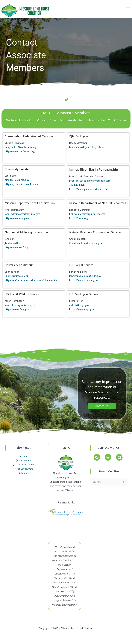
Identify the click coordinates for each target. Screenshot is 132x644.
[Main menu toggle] (128, 10)
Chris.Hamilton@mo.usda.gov (86, 246)
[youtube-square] (120, 460)
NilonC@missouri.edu (17, 279)
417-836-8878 (77, 188)
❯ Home (24, 459)
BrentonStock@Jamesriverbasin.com (90, 184)
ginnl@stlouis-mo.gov (17, 183)
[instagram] (110, 460)
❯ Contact (24, 476)
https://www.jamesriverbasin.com (88, 192)
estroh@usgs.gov (79, 308)
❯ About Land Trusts (24, 467)
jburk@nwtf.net (14, 246)
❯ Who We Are (24, 463)
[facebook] (99, 460)
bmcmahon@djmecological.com (87, 150)
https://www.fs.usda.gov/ (84, 283)
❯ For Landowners (24, 471)
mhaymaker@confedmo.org (20, 150)
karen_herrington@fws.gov (20, 308)
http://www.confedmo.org (20, 154)
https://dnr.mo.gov (80, 221)
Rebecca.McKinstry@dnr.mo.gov (87, 217)
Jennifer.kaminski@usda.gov (85, 279)
